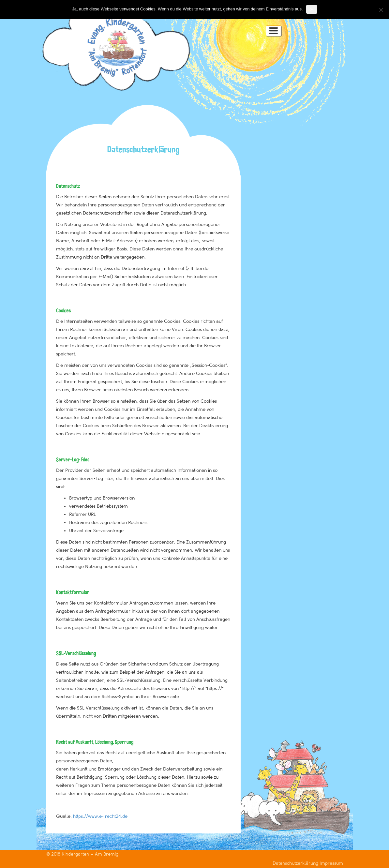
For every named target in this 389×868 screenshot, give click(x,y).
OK (312, 9)
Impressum (331, 863)
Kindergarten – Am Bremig (90, 854)
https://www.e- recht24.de (100, 816)
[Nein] (381, 10)
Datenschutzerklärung (296, 863)
